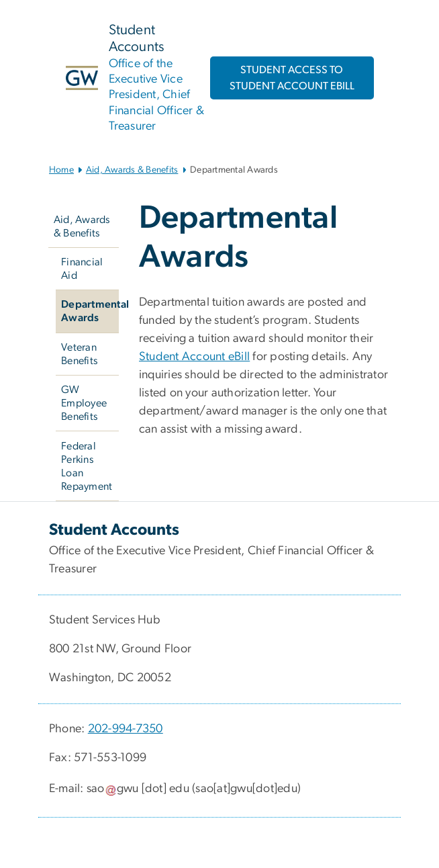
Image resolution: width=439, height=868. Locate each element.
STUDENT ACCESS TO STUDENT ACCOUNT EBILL (292, 78)
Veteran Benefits (79, 354)
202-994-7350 (126, 729)
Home (61, 170)
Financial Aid (82, 269)
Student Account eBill (194, 357)
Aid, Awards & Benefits (132, 170)
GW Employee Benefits (84, 403)
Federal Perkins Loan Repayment (87, 466)
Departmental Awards (90, 311)
